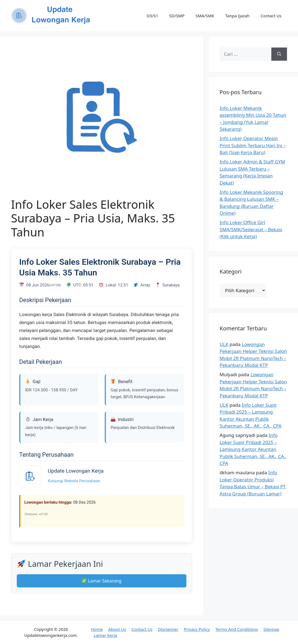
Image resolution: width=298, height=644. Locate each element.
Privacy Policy (197, 629)
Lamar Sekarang (102, 581)
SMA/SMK (205, 16)
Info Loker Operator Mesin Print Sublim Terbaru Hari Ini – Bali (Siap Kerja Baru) (253, 145)
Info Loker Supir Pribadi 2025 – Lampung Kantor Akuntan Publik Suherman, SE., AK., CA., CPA (253, 449)
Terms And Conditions (237, 629)
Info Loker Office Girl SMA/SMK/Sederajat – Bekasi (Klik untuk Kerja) (251, 229)
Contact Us (271, 16)
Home (97, 629)
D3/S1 (152, 16)
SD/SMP (177, 16)
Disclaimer (168, 629)
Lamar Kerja (105, 635)
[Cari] (279, 54)
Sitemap (271, 629)
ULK (224, 344)
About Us (117, 629)
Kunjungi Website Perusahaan (74, 481)
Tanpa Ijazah (237, 16)
